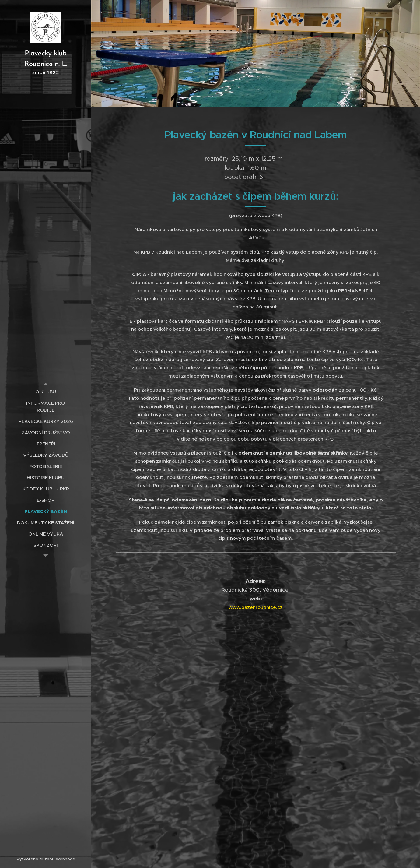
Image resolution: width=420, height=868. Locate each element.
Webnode (65, 859)
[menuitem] (46, 392)
